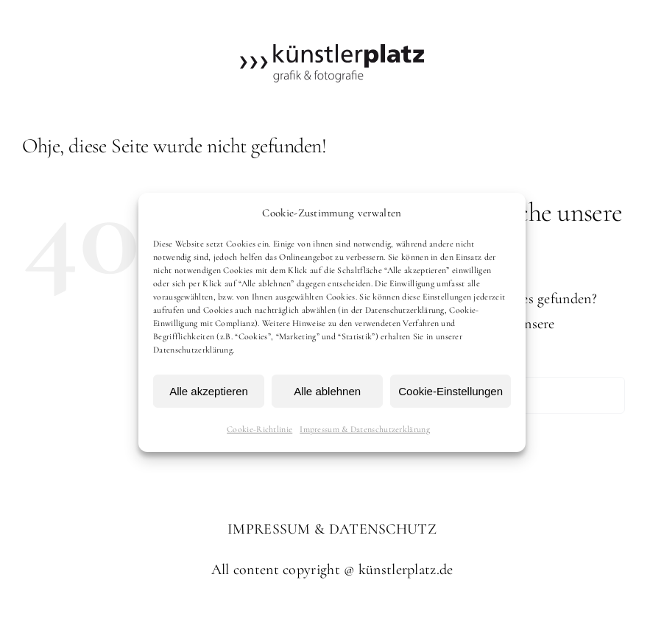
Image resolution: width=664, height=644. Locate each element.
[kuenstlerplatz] (332, 52)
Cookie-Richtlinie (259, 429)
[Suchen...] (529, 395)
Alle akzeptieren (209, 391)
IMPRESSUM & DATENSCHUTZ (332, 529)
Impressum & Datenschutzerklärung (365, 429)
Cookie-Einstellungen (451, 391)
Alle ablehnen (327, 391)
